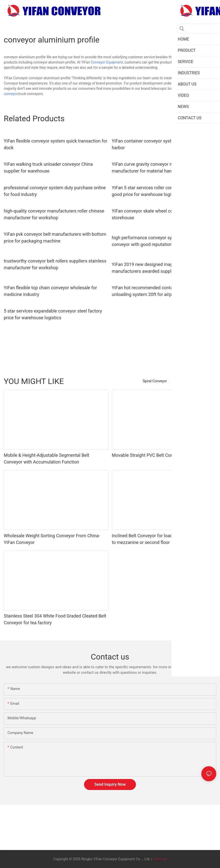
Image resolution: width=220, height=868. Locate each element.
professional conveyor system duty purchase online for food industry (55, 191)
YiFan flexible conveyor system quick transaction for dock (55, 144)
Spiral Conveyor (155, 381)
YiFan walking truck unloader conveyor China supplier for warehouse (48, 167)
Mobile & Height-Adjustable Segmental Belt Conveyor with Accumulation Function (47, 458)
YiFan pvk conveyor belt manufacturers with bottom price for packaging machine (55, 237)
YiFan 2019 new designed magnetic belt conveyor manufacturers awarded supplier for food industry (161, 268)
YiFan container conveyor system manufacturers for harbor (163, 144)
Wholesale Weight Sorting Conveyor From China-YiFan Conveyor (52, 539)
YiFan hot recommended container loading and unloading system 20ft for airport (158, 291)
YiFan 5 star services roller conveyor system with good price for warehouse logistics (160, 191)
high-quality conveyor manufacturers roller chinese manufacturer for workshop (54, 214)
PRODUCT (180, 381)
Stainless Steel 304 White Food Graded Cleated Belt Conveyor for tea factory (55, 619)
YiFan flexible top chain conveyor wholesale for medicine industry (50, 291)
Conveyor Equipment (107, 62)
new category (203, 381)
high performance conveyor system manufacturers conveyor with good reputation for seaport (162, 241)
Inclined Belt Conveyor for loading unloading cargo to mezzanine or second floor (162, 539)
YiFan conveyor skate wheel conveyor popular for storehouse (160, 214)
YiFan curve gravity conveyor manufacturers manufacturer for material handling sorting (155, 167)
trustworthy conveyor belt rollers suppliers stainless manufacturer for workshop (55, 264)
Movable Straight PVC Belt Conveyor (148, 455)
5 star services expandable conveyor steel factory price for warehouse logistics (53, 314)
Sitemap (160, 859)
